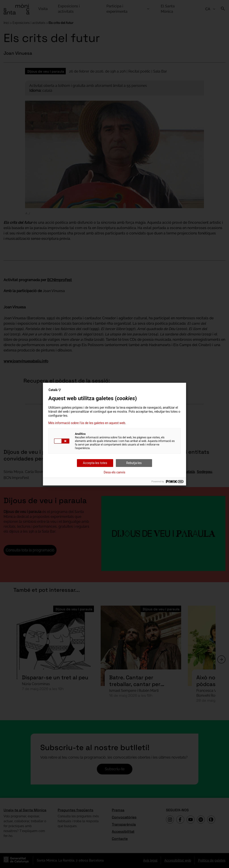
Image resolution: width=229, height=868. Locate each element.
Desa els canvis (115, 472)
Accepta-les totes (95, 463)
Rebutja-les (134, 463)
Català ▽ (55, 390)
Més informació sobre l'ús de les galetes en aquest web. (87, 423)
